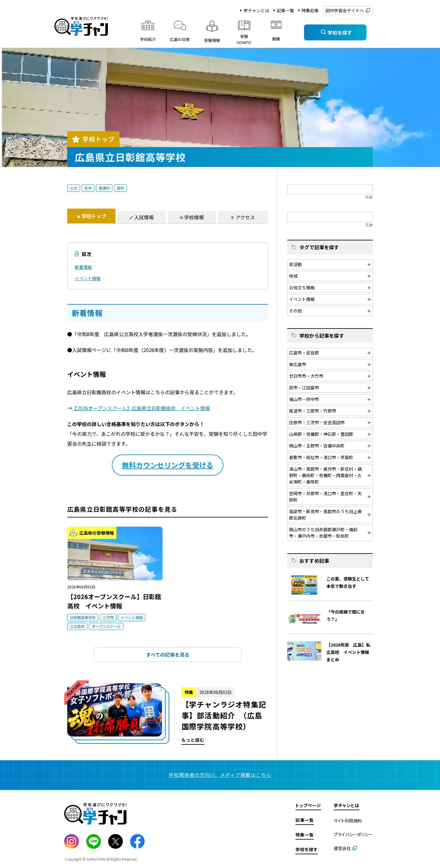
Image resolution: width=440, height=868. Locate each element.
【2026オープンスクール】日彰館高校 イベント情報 (114, 601)
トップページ (308, 805)
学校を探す (307, 849)
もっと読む (168, 714)
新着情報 (83, 267)
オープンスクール (106, 626)
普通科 (104, 188)
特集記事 (310, 10)
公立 (74, 188)
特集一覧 (305, 835)
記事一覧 (285, 10)
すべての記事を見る (168, 655)
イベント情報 (88, 278)
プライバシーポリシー (353, 834)
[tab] (91, 216)
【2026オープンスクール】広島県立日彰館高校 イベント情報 (141, 408)
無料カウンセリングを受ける (168, 465)
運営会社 (342, 848)
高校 (120, 188)
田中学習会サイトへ (345, 10)
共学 (88, 188)
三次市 (108, 617)
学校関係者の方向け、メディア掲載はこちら (220, 775)
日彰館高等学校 (83, 617)
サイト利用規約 (348, 821)
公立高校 (77, 626)
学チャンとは (256, 10)
